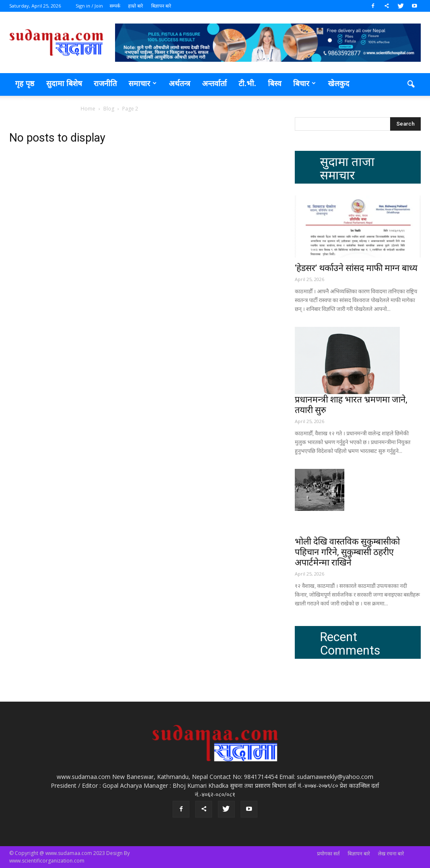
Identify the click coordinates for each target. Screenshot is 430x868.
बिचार (304, 83)
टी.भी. (247, 83)
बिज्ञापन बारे (161, 6)
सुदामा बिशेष (64, 83)
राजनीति (105, 83)
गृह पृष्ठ (25, 83)
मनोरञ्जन (32, 103)
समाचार (143, 83)
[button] (411, 84)
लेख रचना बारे (391, 854)
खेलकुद (339, 83)
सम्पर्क (115, 6)
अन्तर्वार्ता (214, 83)
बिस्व (275, 83)
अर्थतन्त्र (180, 83)
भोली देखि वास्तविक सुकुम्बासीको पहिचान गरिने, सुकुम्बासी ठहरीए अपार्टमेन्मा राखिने (347, 552)
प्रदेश (68, 103)
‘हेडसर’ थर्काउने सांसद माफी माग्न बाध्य (356, 268)
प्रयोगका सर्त (328, 854)
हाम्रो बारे (136, 6)
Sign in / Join (89, 6)
